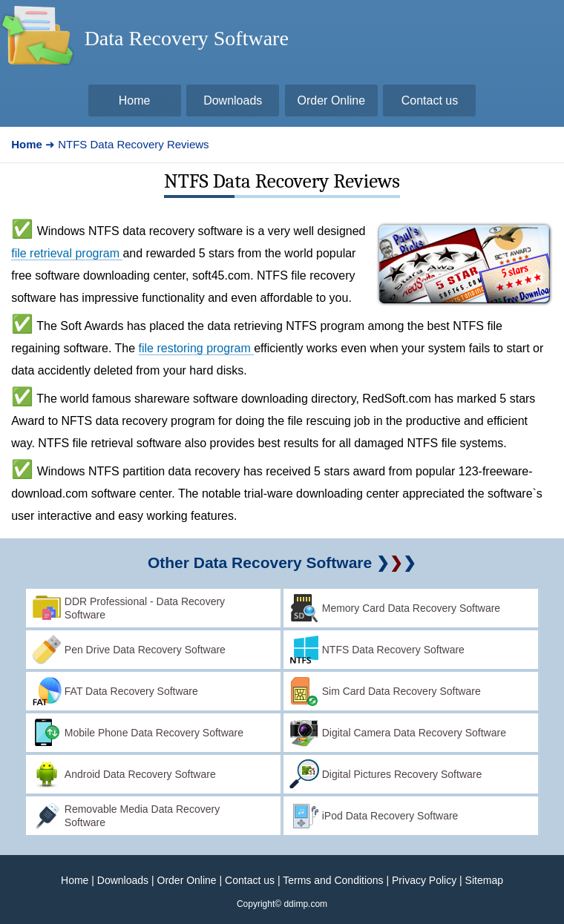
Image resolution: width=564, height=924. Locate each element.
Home (75, 880)
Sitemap (484, 880)
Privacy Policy (424, 880)
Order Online (187, 880)
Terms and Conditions (333, 880)
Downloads (123, 880)
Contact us (250, 880)
